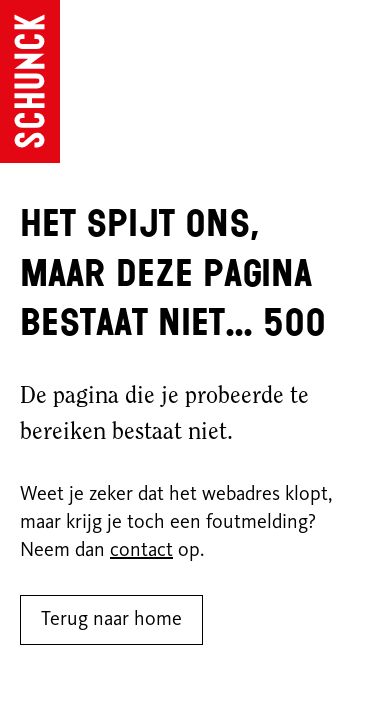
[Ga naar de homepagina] (30, 81)
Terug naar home (111, 620)
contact (141, 551)
